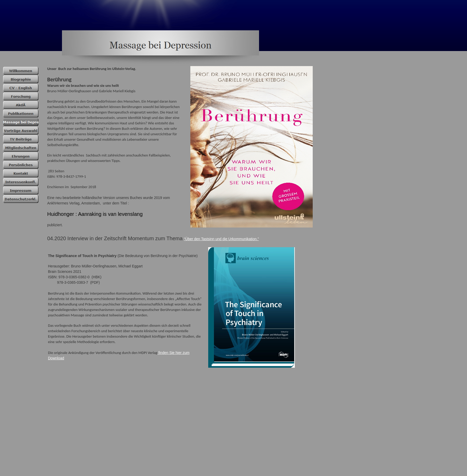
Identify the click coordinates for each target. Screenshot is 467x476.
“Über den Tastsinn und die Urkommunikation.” (221, 239)
